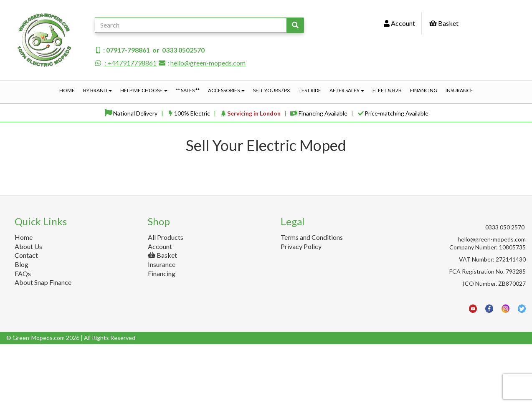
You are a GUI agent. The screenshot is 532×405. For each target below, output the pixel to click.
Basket (444, 23)
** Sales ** (188, 90)
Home (67, 90)
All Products (166, 298)
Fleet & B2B (387, 90)
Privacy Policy (301, 307)
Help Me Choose (144, 90)
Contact (26, 316)
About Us (28, 307)
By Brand (98, 90)
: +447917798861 (126, 63)
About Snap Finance (43, 343)
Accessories (226, 90)
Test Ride (310, 90)
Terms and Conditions (312, 298)
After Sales (347, 90)
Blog (22, 325)
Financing (424, 90)
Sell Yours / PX (272, 90)
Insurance (459, 90)
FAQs (23, 334)
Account (399, 23)
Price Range (27, 177)
